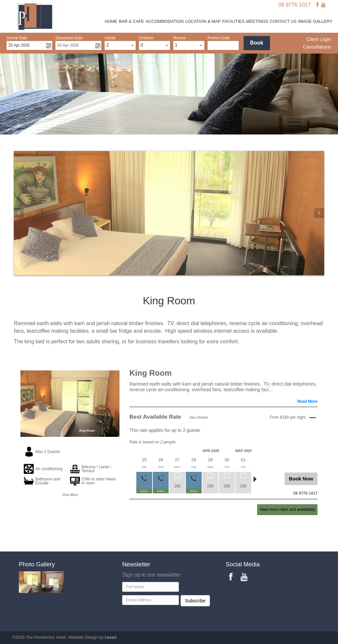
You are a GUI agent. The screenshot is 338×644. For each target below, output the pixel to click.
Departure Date (69, 38)
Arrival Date (17, 38)
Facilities (233, 21)
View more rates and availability (287, 510)
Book (257, 43)
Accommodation (165, 21)
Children (146, 38)
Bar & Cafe (131, 21)
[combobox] (120, 45)
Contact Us (283, 21)
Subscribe (195, 601)
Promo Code (219, 38)
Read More (307, 401)
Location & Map (203, 21)
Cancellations (317, 47)
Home (111, 21)
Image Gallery (315, 21)
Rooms (180, 38)
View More (70, 495)
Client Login (319, 39)
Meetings (257, 21)
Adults (110, 38)
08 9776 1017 (294, 5)
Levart (111, 637)
